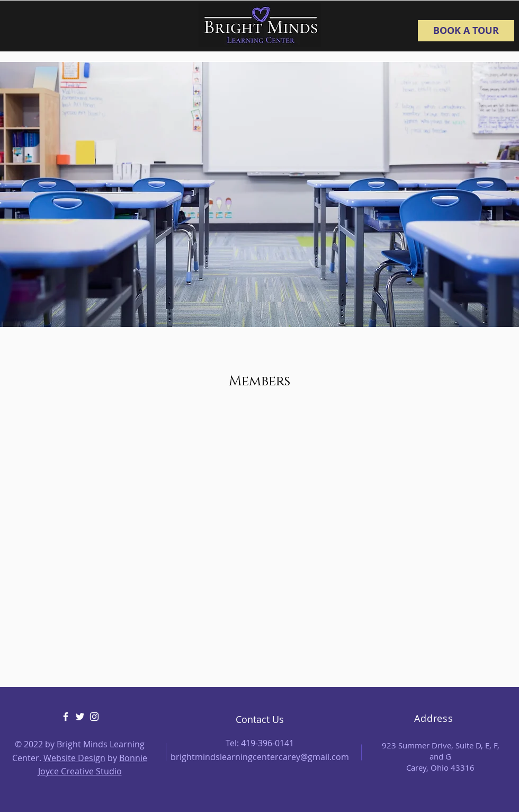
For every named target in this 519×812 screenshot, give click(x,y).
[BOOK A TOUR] (466, 31)
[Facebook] (66, 717)
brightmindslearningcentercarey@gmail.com (260, 757)
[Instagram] (94, 717)
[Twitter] (80, 717)
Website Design (74, 758)
